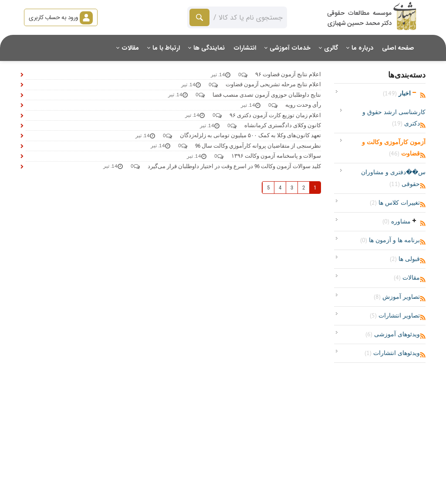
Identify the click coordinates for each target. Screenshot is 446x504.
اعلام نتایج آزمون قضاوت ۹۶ (288, 74)
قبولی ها (405, 259)
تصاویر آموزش (397, 297)
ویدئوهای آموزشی (393, 334)
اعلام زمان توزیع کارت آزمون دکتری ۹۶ (275, 115)
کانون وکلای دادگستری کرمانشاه (283, 125)
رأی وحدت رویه (303, 105)
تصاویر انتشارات (395, 315)
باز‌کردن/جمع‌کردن (414, 92)
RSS (423, 95)
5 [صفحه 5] (268, 188)
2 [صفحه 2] (304, 188)
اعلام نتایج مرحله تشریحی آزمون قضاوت (273, 84)
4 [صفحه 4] (280, 188)
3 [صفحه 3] (292, 188)
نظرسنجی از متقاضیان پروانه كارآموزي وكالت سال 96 (258, 146)
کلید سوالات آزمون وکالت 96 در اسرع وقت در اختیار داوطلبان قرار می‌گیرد (234, 166)
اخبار (397, 93)
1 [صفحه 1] (315, 188)
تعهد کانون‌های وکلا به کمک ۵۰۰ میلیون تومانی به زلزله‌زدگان (250, 135)
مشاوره (397, 221)
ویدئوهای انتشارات (392, 353)
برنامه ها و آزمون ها (390, 240)
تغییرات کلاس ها (395, 203)
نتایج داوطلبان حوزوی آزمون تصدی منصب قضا (267, 95)
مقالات (407, 277)
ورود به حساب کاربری (61, 17)
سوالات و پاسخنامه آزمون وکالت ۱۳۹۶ (276, 156)
